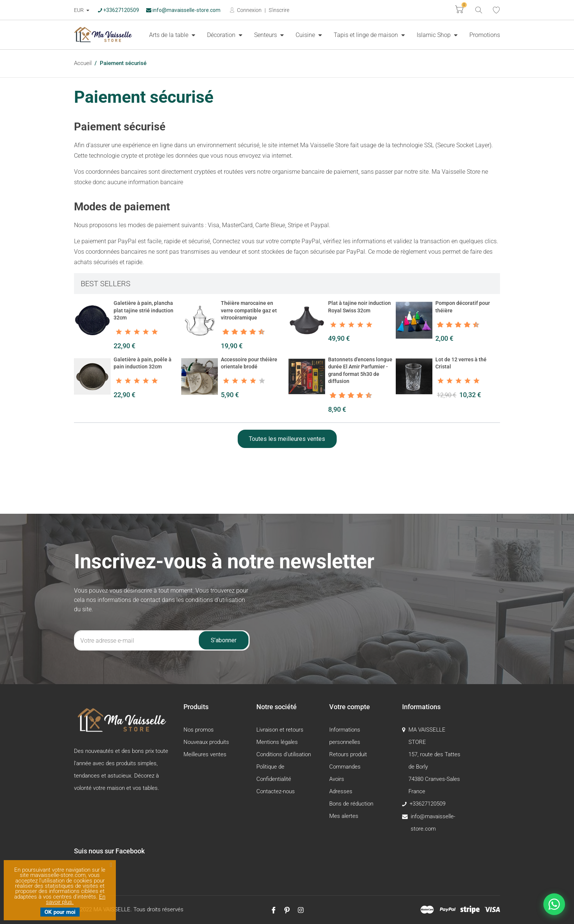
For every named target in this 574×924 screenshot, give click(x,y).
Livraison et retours (280, 730)
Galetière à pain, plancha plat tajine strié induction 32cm (143, 310)
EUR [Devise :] (79, 10)
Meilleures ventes (205, 754)
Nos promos (199, 730)
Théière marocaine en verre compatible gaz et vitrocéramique (249, 310)
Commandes (345, 767)
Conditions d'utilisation (284, 754)
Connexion (249, 10)
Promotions (485, 35)
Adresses (341, 791)
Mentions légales (277, 742)
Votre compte (350, 707)
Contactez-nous (276, 791)
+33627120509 (118, 10)
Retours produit (348, 754)
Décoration (222, 35)
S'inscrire (279, 10)
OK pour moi (60, 912)
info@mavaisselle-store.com (183, 10)
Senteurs (266, 35)
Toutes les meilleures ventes (287, 439)
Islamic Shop (434, 35)
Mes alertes (344, 816)
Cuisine (306, 35)
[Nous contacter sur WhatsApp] (554, 904)
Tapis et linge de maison (367, 35)
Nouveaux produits (206, 742)
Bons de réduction (351, 804)
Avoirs (337, 779)
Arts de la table (169, 35)
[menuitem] (172, 35)
